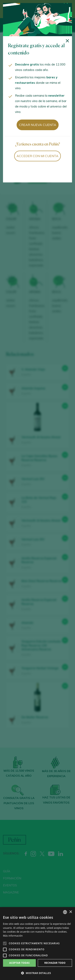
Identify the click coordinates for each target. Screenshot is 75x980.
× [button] (70, 912)
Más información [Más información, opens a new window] (13, 936)
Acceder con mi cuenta (37, 156)
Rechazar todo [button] (55, 963)
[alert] (37, 944)
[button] (37, 973)
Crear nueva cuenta (38, 125)
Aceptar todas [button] (19, 963)
